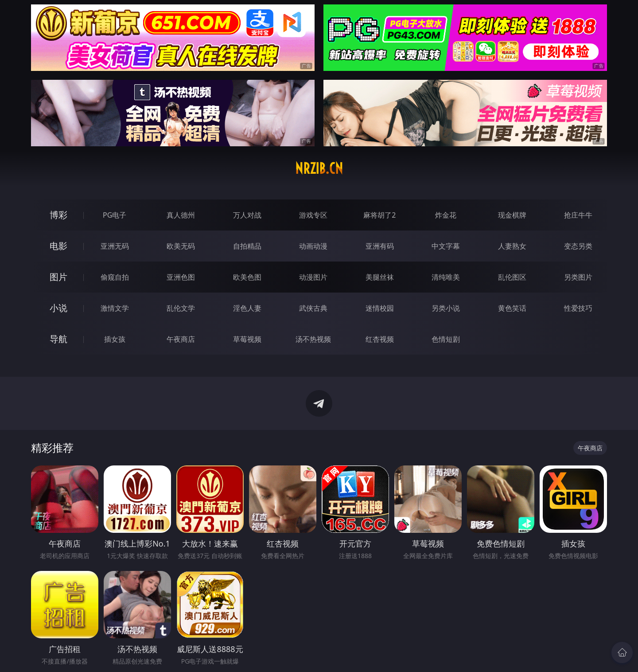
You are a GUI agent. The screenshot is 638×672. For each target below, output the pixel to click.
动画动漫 (313, 246)
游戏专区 (313, 215)
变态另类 (578, 246)
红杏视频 (380, 339)
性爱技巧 (578, 308)
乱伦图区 (512, 277)
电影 (58, 246)
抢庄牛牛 (578, 215)
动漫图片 (313, 277)
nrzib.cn (319, 168)
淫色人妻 (247, 308)
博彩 (58, 215)
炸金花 (446, 215)
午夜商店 (181, 339)
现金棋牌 (512, 215)
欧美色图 (247, 277)
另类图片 (578, 277)
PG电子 (115, 215)
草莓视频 (247, 339)
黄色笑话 (512, 308)
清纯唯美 (446, 277)
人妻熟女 (512, 246)
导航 (58, 339)
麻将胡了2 (379, 215)
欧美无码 (181, 246)
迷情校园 (380, 308)
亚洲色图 (181, 277)
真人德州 (181, 215)
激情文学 (115, 308)
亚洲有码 (380, 246)
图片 (58, 277)
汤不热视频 (313, 339)
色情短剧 (446, 339)
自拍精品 (247, 246)
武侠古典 (313, 308)
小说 (58, 308)
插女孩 (115, 339)
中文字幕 (446, 246)
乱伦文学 (181, 308)
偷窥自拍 (115, 277)
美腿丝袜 (380, 277)
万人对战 (247, 215)
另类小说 (446, 308)
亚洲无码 (115, 246)
